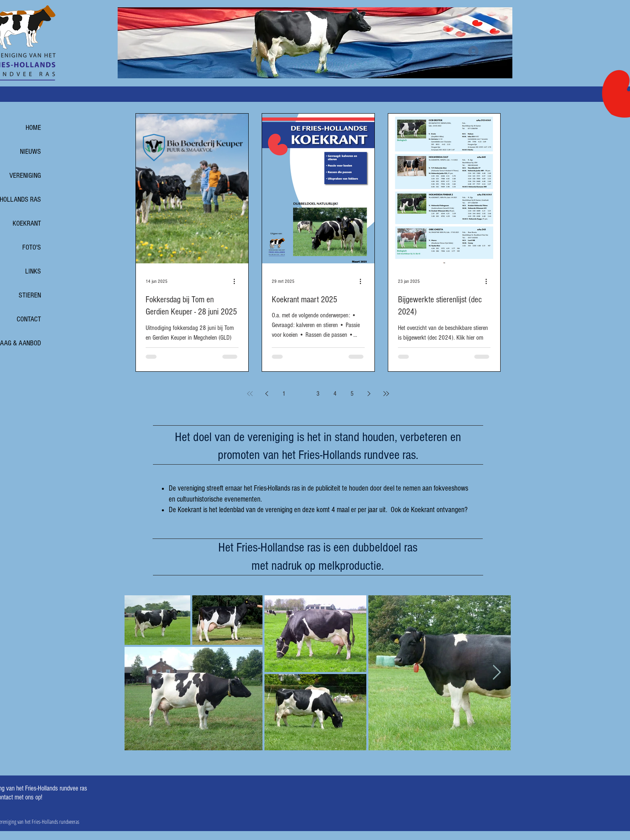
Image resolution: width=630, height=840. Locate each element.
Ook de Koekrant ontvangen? (429, 510)
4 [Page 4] (335, 394)
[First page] (250, 394)
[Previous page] (267, 394)
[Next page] (369, 394)
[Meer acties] (237, 282)
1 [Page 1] (284, 394)
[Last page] (386, 394)
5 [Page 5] (352, 394)
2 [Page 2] (301, 394)
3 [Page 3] (318, 394)
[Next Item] (497, 673)
